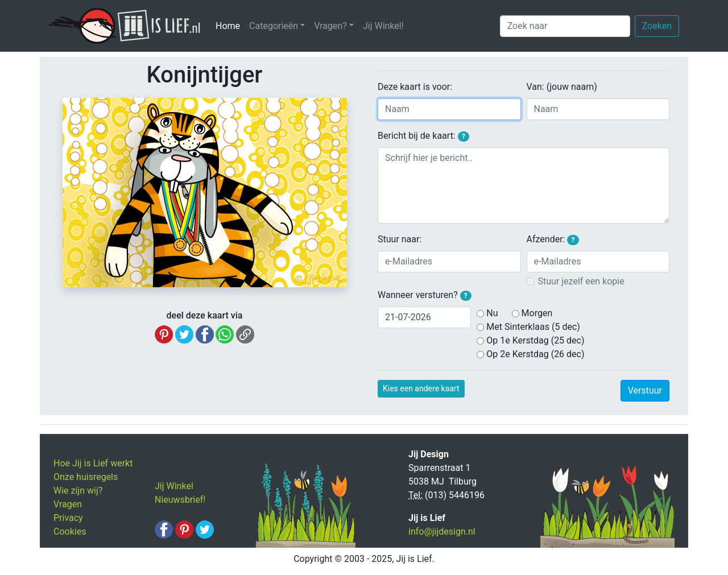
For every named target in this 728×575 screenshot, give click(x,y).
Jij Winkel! (383, 26)
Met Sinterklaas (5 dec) (533, 327)
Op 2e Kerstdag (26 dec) (535, 354)
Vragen (68, 504)
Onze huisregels (86, 477)
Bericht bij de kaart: (423, 136)
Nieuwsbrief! (180, 500)
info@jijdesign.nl (442, 531)
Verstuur (645, 390)
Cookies (70, 531)
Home (230, 25)
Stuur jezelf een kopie (581, 281)
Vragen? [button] (330, 26)
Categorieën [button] (274, 26)
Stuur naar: (400, 239)
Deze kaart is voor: (415, 87)
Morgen (537, 313)
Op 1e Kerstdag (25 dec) (535, 340)
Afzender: (553, 239)
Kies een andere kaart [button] (421, 388)
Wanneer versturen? (425, 295)
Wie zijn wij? (78, 491)
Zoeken (657, 26)
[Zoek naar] (565, 26)
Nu (492, 313)
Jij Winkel (174, 486)
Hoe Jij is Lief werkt (93, 463)
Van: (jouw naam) (562, 87)
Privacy (68, 518)
